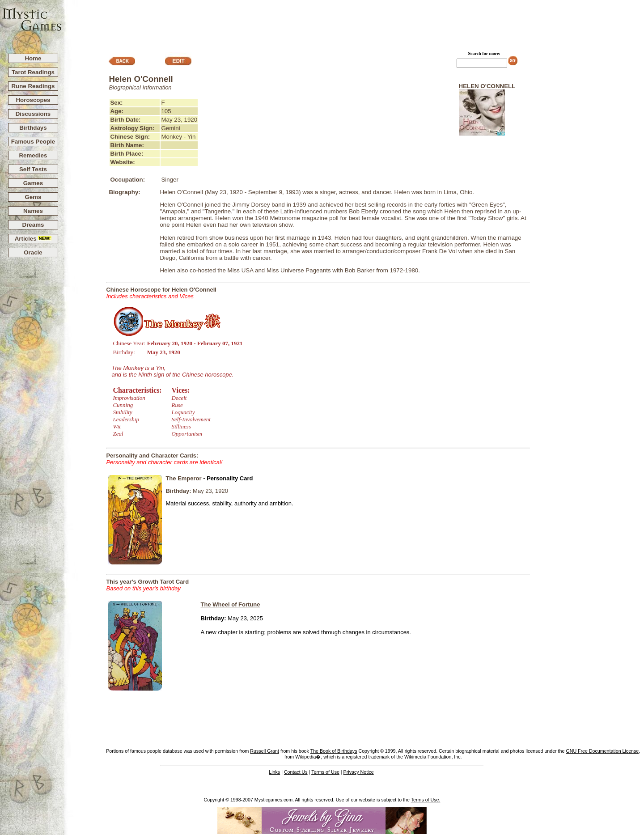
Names (33, 211)
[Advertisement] (353, 23)
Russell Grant (265, 751)
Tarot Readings (33, 72)
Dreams (33, 225)
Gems (33, 197)
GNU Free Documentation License (602, 751)
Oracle (33, 252)
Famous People (33, 142)
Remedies (33, 155)
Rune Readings (33, 86)
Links (274, 772)
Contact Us (296, 772)
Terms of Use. (426, 800)
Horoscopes (33, 100)
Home (33, 58)
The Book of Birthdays (334, 751)
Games (33, 183)
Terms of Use (325, 772)
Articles (33, 239)
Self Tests (33, 169)
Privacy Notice (359, 772)
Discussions (33, 114)
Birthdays (33, 128)
